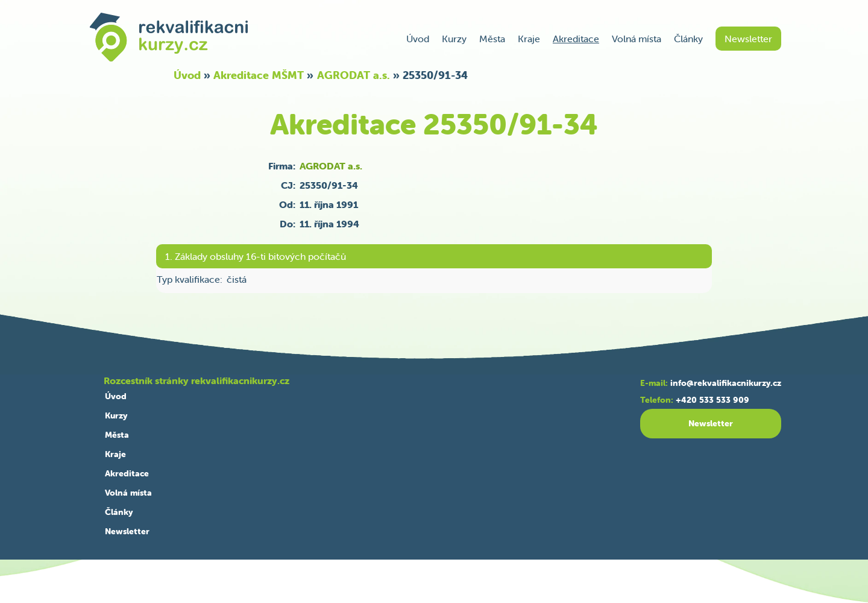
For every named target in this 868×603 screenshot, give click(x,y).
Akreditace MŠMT (259, 75)
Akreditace (576, 39)
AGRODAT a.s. (354, 75)
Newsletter (748, 39)
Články (688, 39)
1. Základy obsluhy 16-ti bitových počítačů (256, 256)
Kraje (529, 39)
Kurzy (454, 39)
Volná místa (637, 39)
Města (492, 39)
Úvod (418, 39)
